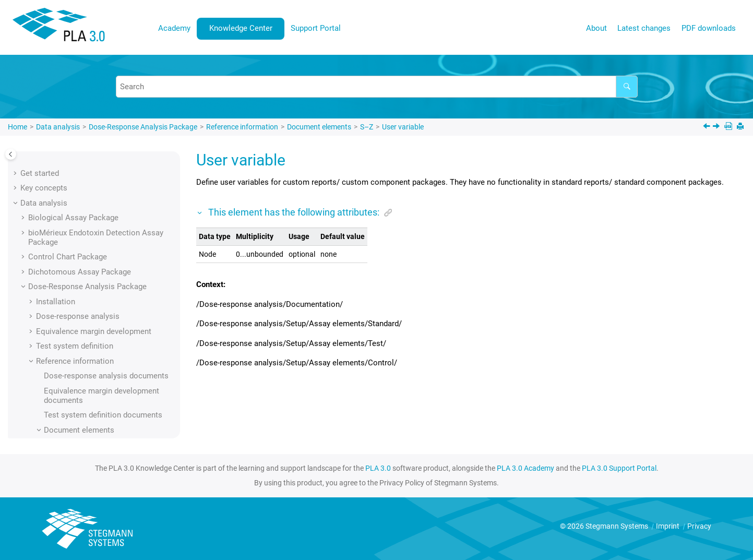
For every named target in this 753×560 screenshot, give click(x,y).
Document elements (319, 127)
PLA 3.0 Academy (525, 468)
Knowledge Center (241, 28)
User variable (403, 127)
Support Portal (316, 28)
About (596, 28)
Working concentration (99, 350)
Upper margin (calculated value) (115, 231)
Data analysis (58, 127)
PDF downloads (709, 28)
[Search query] (377, 87)
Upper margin (83, 217)
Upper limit (79, 201)
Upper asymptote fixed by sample (117, 172)
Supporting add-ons (62, 404)
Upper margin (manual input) (109, 246)
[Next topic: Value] (717, 127)
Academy (174, 28)
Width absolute (86, 320)
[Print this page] (741, 127)
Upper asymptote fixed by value (113, 187)
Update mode (83, 157)
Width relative (83, 336)
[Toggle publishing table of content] (11, 154)
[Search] (627, 87)
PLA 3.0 (378, 468)
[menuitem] (175, 28)
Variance (75, 291)
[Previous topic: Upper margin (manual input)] (708, 127)
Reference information (242, 127)
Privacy (699, 526)
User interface (45, 434)
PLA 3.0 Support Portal (619, 468)
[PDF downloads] (729, 127)
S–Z (367, 127)
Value (69, 276)
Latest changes (644, 28)
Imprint (668, 526)
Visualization (82, 306)
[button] (55, 157)
